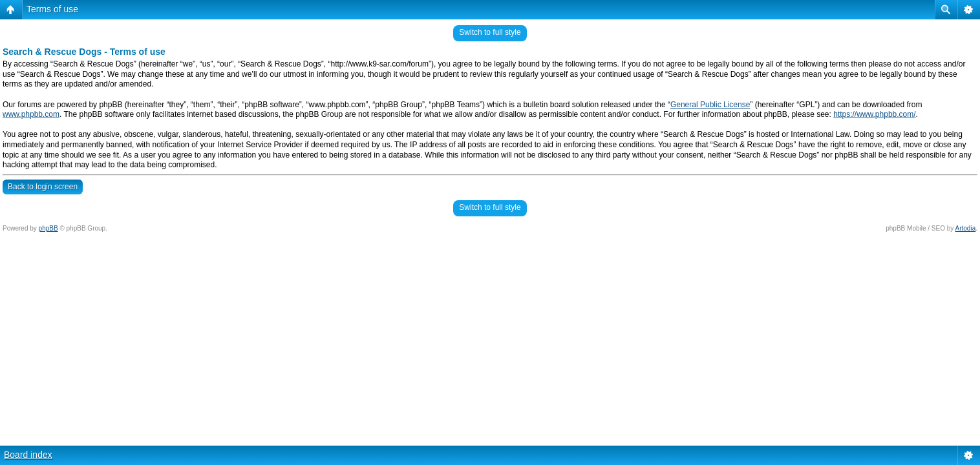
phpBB (48, 228)
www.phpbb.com (31, 114)
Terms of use (52, 9)
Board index (28, 455)
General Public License (710, 105)
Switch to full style (490, 32)
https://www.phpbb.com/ (874, 114)
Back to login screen (43, 187)
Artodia (966, 228)
